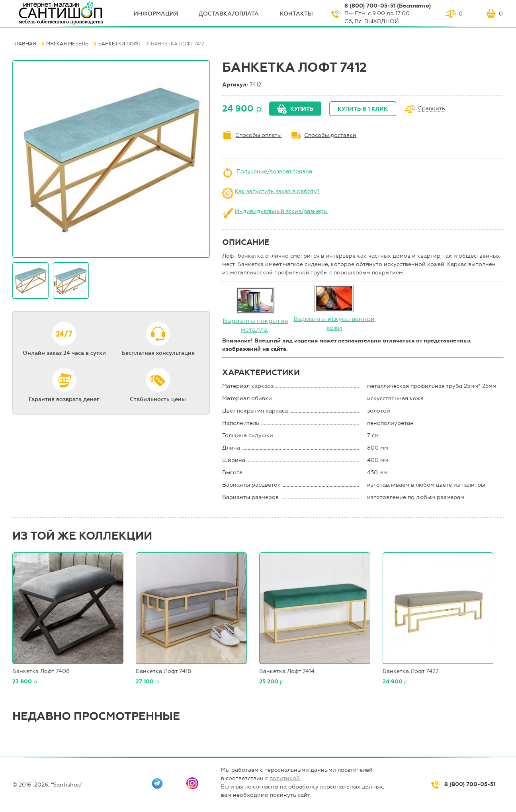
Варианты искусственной (334, 319)
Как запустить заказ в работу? (277, 191)
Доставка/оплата (229, 14)
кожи (334, 328)
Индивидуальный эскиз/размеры (281, 211)
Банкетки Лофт (120, 44)
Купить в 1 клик (363, 109)
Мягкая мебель (67, 44)
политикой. (285, 778)
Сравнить (432, 109)
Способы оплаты (258, 135)
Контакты (296, 14)
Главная (24, 44)
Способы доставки (330, 135)
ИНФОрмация (156, 14)
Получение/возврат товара (274, 171)
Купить (302, 109)
